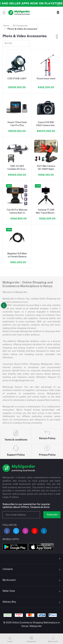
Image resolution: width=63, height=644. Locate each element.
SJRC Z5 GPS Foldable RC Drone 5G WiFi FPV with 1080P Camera (17, 168)
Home (6, 26)
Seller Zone (9, 591)
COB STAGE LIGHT (17, 79)
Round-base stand (46, 79)
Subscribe (52, 515)
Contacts (8, 569)
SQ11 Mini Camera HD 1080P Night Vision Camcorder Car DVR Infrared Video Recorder (46, 168)
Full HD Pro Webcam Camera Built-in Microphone (17, 211)
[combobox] (17, 43)
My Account (9, 580)
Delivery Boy (9, 602)
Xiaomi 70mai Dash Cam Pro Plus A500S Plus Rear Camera (17, 124)
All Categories (20, 26)
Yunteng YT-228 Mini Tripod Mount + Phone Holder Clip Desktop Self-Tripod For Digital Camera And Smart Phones (46, 211)
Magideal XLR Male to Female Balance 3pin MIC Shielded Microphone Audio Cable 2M (17, 255)
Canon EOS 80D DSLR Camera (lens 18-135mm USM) (46, 124)
